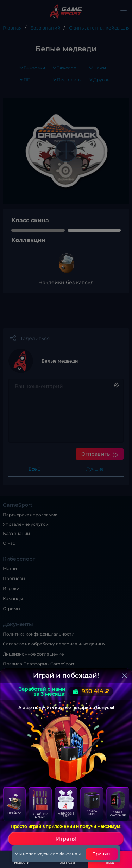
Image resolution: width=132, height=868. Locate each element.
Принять (102, 854)
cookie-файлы (65, 854)
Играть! (66, 839)
